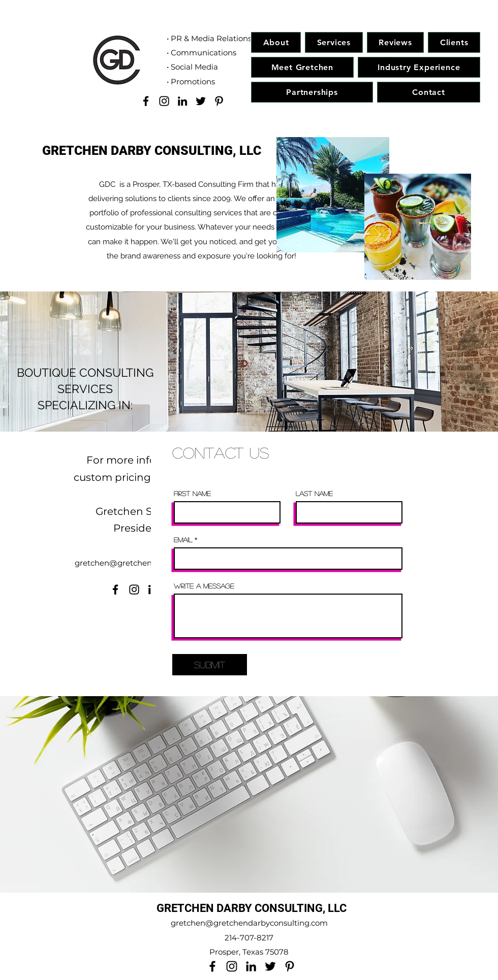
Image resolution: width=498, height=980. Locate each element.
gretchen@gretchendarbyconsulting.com (249, 923)
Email (183, 540)
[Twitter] (201, 101)
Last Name (314, 493)
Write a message (204, 586)
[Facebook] (146, 101)
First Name (192, 493)
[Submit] (210, 665)
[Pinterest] (219, 101)
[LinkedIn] (182, 101)
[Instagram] (164, 101)
